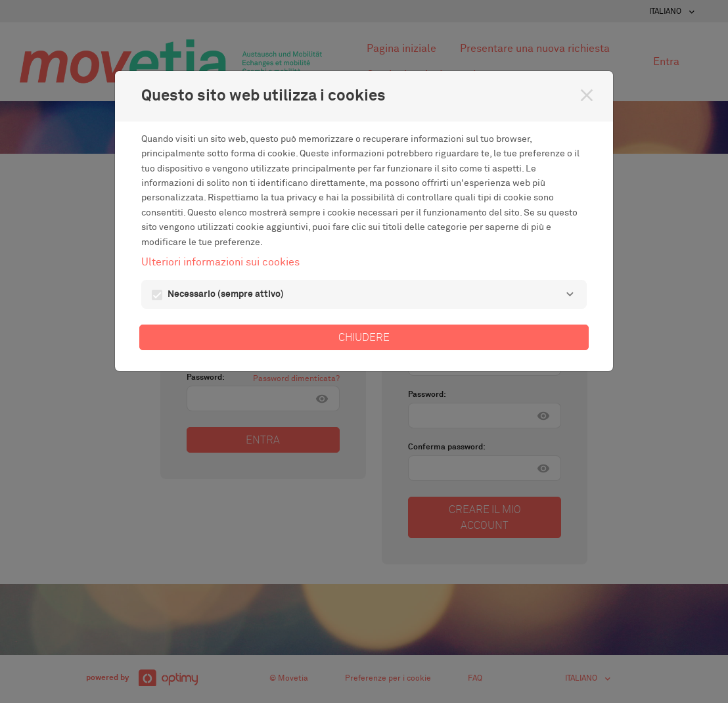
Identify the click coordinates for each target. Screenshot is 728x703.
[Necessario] (570, 294)
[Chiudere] (587, 95)
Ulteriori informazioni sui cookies (220, 262)
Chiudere (364, 338)
